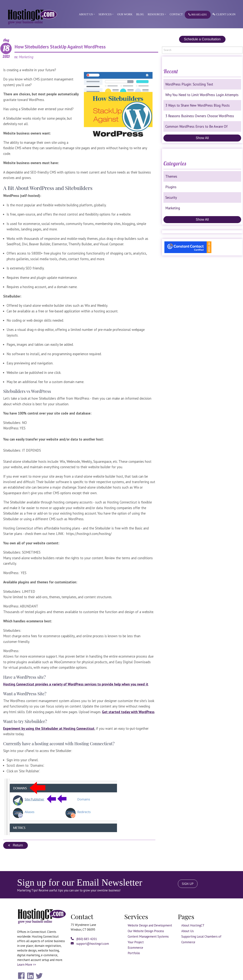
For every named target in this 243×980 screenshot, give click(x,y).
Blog (140, 14)
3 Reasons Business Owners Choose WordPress (200, 116)
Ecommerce (135, 948)
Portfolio (134, 953)
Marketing (173, 208)
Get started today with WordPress (128, 712)
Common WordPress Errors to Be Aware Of (196, 126)
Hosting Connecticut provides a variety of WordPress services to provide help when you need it (76, 684)
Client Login (224, 14)
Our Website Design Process (146, 931)
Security (171, 197)
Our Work (125, 14)
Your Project (136, 942)
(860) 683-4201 (84, 939)
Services (105, 14)
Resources (156, 14)
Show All (202, 138)
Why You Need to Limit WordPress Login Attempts (202, 95)
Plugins (171, 187)
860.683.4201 (198, 15)
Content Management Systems (148, 936)
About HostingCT (193, 925)
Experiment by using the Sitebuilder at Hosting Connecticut (49, 728)
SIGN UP (188, 884)
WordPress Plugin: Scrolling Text (189, 84)
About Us (86, 14)
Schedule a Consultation (202, 39)
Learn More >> (27, 965)
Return (16, 845)
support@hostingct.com (90, 944)
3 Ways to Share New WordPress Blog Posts (197, 105)
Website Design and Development (150, 925)
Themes (171, 176)
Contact (176, 14)
